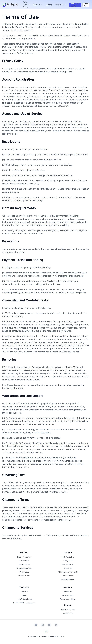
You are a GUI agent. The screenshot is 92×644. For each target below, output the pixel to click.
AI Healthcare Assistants (68, 572)
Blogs (24, 595)
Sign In (86, 5)
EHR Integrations (68, 579)
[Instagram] (43, 625)
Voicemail (68, 568)
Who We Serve (26, 5)
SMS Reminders (68, 557)
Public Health (24, 561)
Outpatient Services (24, 568)
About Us (68, 592)
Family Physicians (24, 557)
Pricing (49, 5)
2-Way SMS (68, 561)
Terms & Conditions (68, 599)
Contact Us (68, 613)
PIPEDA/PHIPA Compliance (24, 603)
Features (24, 592)
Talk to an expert (75, 5)
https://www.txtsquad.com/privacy (55, 72)
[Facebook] (36, 625)
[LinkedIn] (49, 625)
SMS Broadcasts (68, 564)
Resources (61, 5)
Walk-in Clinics (24, 564)
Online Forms (68, 576)
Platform (38, 5)
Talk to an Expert (68, 609)
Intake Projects (24, 576)
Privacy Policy (68, 595)
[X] (56, 625)
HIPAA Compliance (24, 599)
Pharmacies (24, 572)
